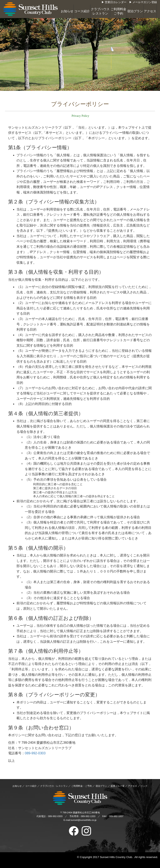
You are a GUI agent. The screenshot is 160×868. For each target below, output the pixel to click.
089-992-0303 (35, 753)
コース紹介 (82, 11)
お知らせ (67, 11)
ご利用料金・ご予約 (82, 786)
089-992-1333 (88, 816)
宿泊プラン (135, 11)
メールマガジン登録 (145, 2)
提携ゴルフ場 (117, 786)
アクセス (150, 11)
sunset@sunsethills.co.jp (84, 820)
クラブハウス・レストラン (54, 786)
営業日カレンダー (116, 2)
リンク (144, 786)
